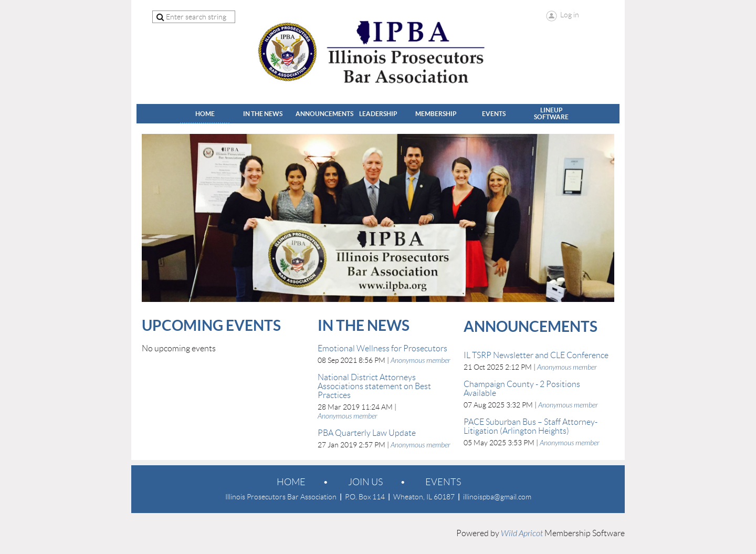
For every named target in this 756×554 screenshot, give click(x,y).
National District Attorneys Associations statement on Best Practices (374, 386)
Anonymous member (421, 360)
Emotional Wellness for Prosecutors (382, 348)
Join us (365, 482)
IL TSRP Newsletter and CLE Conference (536, 355)
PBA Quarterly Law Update (367, 433)
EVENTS (443, 482)
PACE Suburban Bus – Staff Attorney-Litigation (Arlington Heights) (531, 426)
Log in (570, 15)
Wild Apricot (522, 534)
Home (291, 482)
